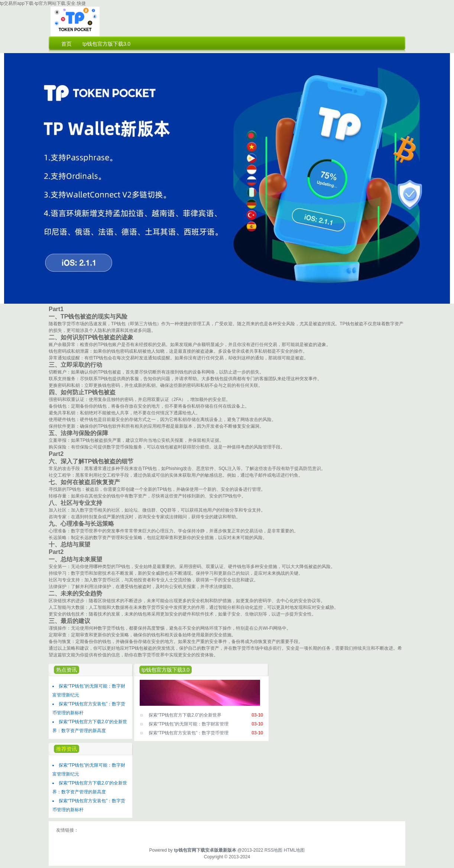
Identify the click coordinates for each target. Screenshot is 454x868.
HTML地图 (294, 850)
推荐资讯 (67, 749)
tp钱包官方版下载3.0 (166, 670)
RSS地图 (274, 850)
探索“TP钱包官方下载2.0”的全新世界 (185, 715)
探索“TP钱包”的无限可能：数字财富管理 (189, 724)
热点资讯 (67, 670)
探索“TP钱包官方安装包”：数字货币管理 (189, 733)
